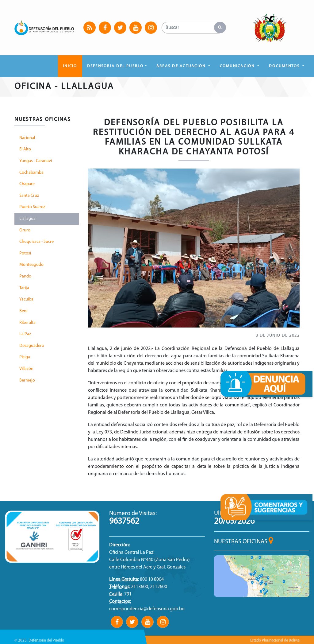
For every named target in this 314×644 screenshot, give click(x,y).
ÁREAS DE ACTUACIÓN (182, 66)
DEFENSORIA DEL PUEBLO (115, 66)
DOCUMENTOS (285, 66)
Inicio (70, 66)
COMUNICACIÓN (238, 66)
